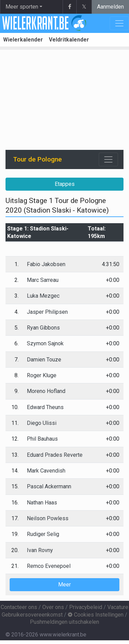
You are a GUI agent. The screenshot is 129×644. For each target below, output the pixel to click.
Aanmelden (110, 7)
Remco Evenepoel (49, 566)
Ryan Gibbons (43, 328)
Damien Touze (44, 360)
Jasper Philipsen (47, 312)
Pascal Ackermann (49, 486)
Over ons (53, 607)
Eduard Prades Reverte (55, 455)
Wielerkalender (23, 40)
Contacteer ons (19, 607)
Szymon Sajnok (45, 343)
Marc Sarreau (43, 280)
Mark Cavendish (46, 471)
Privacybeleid (86, 607)
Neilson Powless (48, 518)
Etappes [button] (65, 184)
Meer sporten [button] (22, 7)
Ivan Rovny (40, 550)
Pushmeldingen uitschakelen (64, 622)
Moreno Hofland (46, 391)
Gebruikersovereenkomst (32, 615)
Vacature (118, 607)
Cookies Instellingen (96, 615)
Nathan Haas (42, 503)
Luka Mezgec (43, 296)
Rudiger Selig (43, 534)
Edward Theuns (45, 407)
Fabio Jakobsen (46, 264)
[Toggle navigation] (108, 159)
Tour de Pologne (37, 159)
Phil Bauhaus (42, 439)
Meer (64, 585)
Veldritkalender (69, 40)
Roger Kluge (42, 375)
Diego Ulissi (42, 423)
